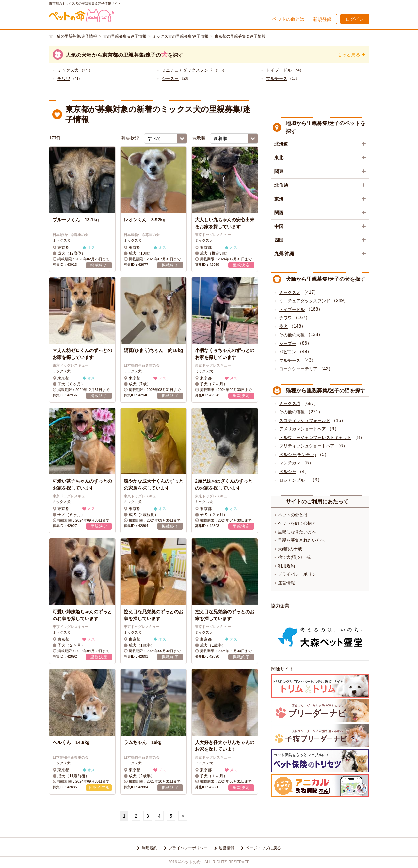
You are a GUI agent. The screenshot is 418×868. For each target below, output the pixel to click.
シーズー (170, 79)
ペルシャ (288, 471)
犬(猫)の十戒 (290, 549)
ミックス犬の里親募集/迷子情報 (180, 36)
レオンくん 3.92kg (145, 220)
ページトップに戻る (263, 848)
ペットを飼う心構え (297, 523)
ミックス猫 (290, 403)
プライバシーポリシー (299, 574)
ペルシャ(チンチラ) (298, 454)
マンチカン (290, 463)
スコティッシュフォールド (305, 420)
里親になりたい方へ (297, 532)
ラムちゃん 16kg (143, 742)
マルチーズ (277, 79)
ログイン (355, 19)
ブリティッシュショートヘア (307, 446)
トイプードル (279, 70)
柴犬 (283, 326)
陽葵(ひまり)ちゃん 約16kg (153, 350)
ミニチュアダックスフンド (187, 70)
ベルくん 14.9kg (71, 742)
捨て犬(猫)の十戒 (294, 557)
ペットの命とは (288, 19)
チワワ (64, 79)
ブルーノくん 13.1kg (76, 220)
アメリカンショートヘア (303, 429)
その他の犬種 (292, 335)
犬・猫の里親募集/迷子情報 (73, 36)
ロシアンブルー (294, 480)
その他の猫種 (292, 412)
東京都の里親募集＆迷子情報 (240, 36)
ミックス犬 (68, 70)
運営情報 (286, 583)
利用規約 (286, 566)
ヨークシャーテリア (298, 369)
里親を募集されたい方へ (301, 540)
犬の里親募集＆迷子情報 (125, 36)
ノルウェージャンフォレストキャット (315, 437)
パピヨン (288, 352)
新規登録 (322, 19)
